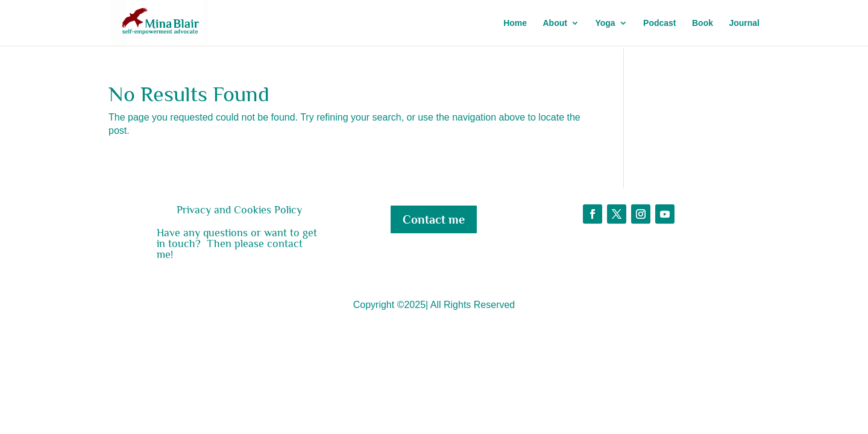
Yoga (605, 23)
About (555, 23)
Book (703, 23)
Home (515, 23)
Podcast (659, 23)
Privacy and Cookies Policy (239, 210)
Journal (744, 23)
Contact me (434, 219)
